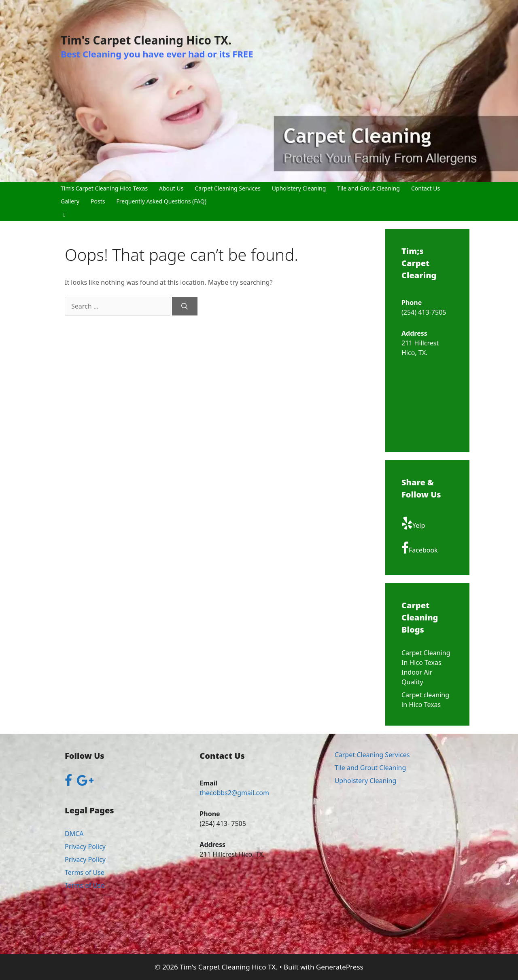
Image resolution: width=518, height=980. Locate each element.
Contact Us (426, 188)
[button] (64, 214)
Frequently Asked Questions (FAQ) (162, 201)
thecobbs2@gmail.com (234, 793)
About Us (171, 188)
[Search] (185, 306)
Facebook (420, 548)
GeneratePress (340, 967)
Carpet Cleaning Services (227, 188)
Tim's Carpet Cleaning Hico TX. (146, 40)
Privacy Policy (85, 847)
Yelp (413, 523)
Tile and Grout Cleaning (368, 188)
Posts (98, 201)
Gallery (70, 201)
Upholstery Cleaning (299, 188)
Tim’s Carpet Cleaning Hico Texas (104, 188)
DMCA (74, 834)
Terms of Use (85, 872)
